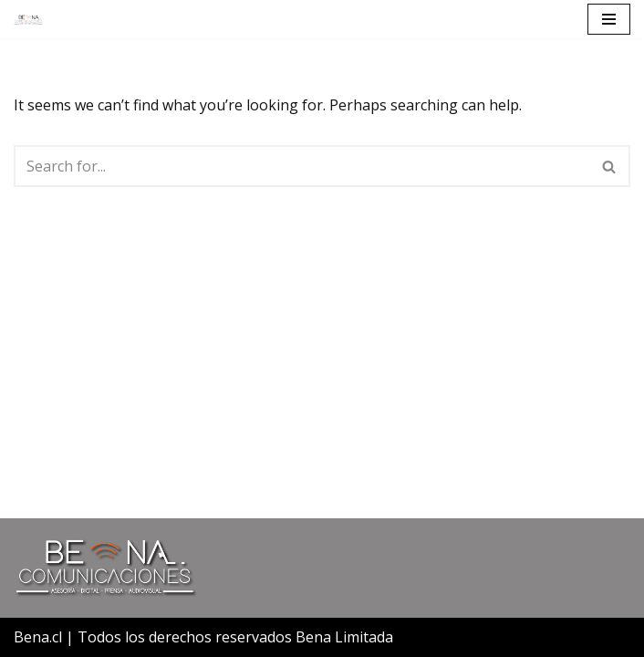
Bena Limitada (344, 637)
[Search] (301, 166)
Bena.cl (38, 637)
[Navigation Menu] (609, 19)
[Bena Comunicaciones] (28, 19)
